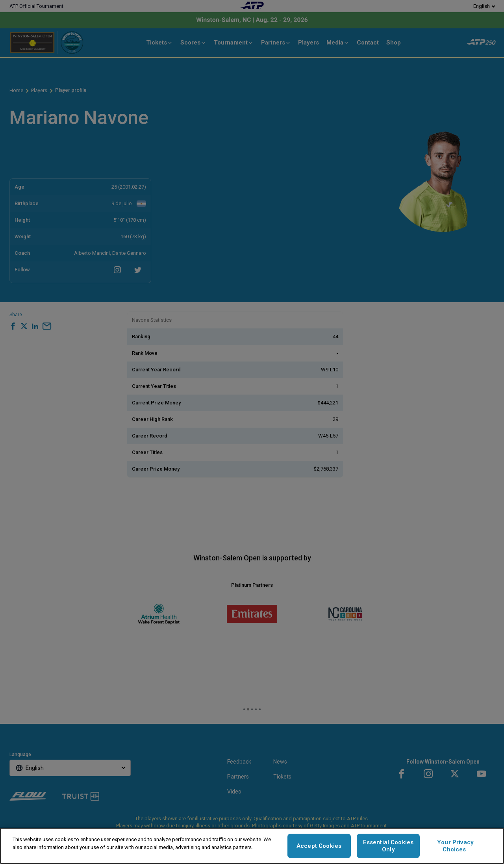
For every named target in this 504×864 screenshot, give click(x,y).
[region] (252, 846)
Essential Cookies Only (388, 846)
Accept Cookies (319, 846)
